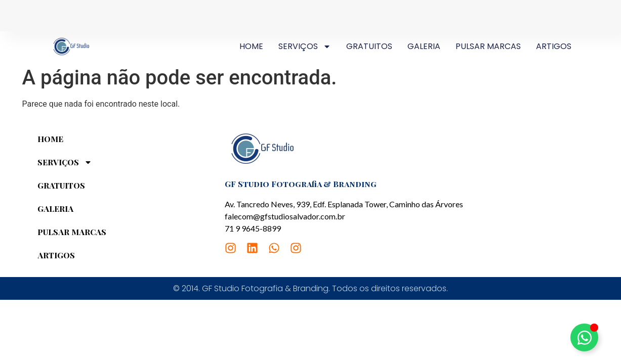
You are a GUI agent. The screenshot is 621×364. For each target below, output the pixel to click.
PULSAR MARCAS (488, 46)
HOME (251, 46)
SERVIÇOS (305, 47)
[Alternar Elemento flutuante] (584, 337)
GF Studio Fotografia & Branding (301, 184)
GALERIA (424, 46)
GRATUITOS (369, 46)
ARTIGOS (554, 46)
